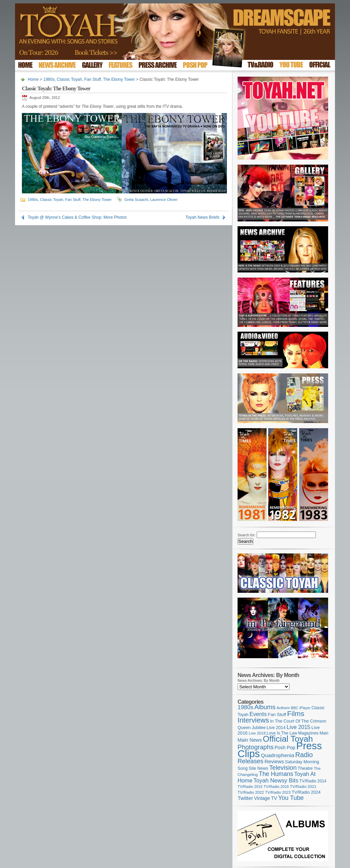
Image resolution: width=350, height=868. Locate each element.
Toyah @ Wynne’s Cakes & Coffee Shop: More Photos (77, 217)
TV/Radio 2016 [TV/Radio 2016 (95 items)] (276, 787)
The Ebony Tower (119, 79)
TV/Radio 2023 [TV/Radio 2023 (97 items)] (278, 792)
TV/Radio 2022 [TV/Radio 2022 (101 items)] (251, 792)
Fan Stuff (93, 79)
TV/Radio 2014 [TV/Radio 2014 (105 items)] (313, 781)
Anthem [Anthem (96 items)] (283, 708)
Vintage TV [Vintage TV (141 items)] (265, 798)
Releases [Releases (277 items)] (251, 761)
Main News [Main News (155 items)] (250, 740)
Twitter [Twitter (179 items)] (245, 798)
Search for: (247, 535)
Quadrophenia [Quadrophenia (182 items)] (278, 755)
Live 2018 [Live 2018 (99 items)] (257, 733)
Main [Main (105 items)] (324, 733)
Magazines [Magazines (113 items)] (308, 733)
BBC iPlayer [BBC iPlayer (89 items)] (301, 708)
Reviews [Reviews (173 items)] (274, 761)
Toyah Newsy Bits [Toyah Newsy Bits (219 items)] (276, 781)
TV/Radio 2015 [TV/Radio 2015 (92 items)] (250, 787)
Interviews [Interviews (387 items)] (253, 720)
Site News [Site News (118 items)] (259, 768)
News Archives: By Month (259, 680)
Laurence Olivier (164, 200)
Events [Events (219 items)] (258, 714)
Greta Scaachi (136, 200)
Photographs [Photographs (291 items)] (256, 747)
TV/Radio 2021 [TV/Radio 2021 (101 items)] (303, 787)
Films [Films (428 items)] (296, 713)
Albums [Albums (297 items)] (265, 707)
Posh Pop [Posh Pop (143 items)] (285, 748)
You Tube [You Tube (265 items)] (291, 798)
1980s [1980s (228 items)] (245, 707)
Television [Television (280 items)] (283, 768)
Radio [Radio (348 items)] (304, 755)
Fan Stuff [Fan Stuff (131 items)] (277, 714)
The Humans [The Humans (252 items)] (276, 774)
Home (33, 79)
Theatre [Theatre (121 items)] (305, 768)
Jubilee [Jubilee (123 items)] (259, 727)
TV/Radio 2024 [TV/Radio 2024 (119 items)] (306, 792)
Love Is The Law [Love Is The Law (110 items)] (282, 733)
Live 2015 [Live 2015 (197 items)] (299, 727)
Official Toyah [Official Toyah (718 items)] (288, 739)
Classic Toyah (69, 79)
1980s (49, 79)
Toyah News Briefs (203, 217)
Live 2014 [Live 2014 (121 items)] (276, 727)
